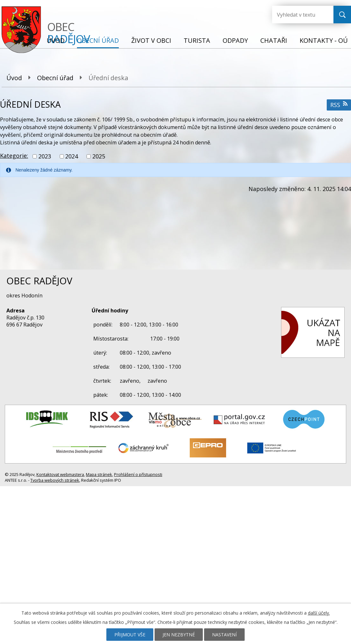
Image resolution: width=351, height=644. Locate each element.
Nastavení (224, 635)
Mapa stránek (99, 474)
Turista (197, 40)
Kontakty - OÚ (324, 40)
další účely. (319, 613)
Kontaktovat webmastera (60, 474)
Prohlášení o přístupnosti (138, 474)
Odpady (235, 40)
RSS (339, 105)
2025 (99, 156)
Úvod (56, 40)
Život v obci (151, 40)
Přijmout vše (130, 635)
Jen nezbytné (179, 635)
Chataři (274, 40)
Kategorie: (14, 156)
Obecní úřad (98, 40)
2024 (72, 156)
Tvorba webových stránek (55, 480)
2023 (45, 156)
